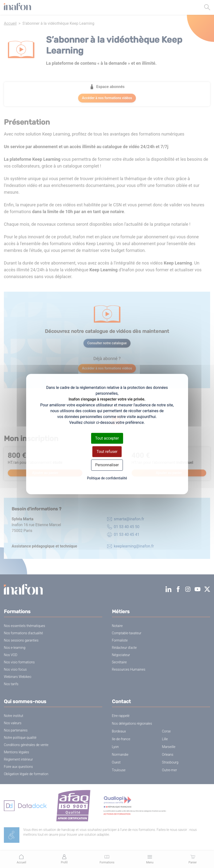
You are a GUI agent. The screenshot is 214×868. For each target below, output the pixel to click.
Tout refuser (107, 452)
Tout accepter (107, 438)
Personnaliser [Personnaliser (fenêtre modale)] (107, 465)
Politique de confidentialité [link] (107, 478)
